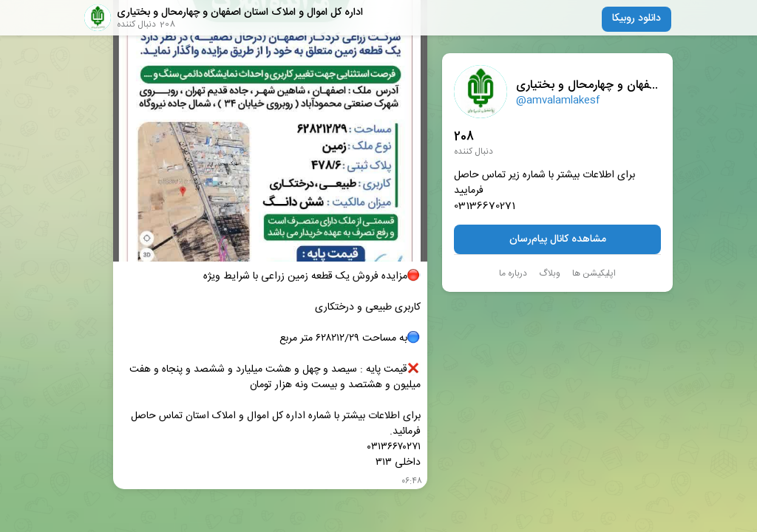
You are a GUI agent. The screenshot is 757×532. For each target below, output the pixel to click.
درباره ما (513, 273)
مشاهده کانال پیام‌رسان (558, 239)
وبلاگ (550, 273)
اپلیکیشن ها (594, 273)
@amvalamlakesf (558, 100)
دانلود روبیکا (637, 18)
